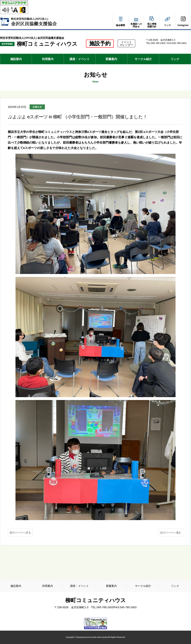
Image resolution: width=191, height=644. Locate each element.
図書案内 (111, 59)
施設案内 (16, 59)
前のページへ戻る (20, 533)
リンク (175, 59)
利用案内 (48, 59)
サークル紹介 (143, 59)
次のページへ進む (171, 533)
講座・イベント (80, 59)
